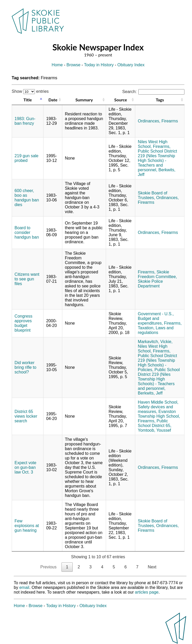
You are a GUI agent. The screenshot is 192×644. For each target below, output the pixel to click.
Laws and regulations (156, 330)
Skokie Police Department (150, 284)
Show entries (30, 91)
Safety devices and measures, (155, 409)
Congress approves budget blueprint (23, 323)
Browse (73, 65)
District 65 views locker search (26, 416)
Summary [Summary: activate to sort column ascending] (84, 100)
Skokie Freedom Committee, (157, 274)
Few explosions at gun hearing (27, 526)
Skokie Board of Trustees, (153, 195)
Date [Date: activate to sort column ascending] (53, 100)
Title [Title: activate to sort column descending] (28, 100)
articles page (147, 592)
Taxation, (146, 328)
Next (152, 567)
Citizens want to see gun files (27, 279)
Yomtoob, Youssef (154, 430)
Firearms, (162, 146)
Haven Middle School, (158, 402)
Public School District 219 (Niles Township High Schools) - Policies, (157, 363)
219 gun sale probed (27, 158)
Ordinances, (149, 121)
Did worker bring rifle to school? (26, 367)
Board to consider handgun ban (27, 232)
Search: (153, 92)
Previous (48, 567)
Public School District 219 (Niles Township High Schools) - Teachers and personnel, (157, 160)
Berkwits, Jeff (150, 393)
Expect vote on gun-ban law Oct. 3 (26, 467)
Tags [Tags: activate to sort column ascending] (160, 100)
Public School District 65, (155, 423)
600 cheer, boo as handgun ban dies (27, 198)
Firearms (170, 121)
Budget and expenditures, (150, 321)
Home (57, 65)
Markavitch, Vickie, (155, 342)
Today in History (99, 65)
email (24, 587)
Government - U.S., (156, 314)
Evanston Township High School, (159, 414)
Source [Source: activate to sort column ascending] (121, 100)
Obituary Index (131, 65)
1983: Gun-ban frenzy (25, 121)
